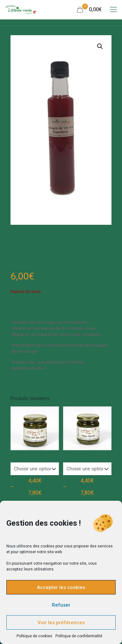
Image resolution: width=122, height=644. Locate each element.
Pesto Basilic (87, 458)
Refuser (61, 605)
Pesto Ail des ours (35, 458)
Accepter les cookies (61, 587)
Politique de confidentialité (79, 636)
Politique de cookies (34, 636)
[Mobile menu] (113, 10)
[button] (100, 46)
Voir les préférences (61, 623)
